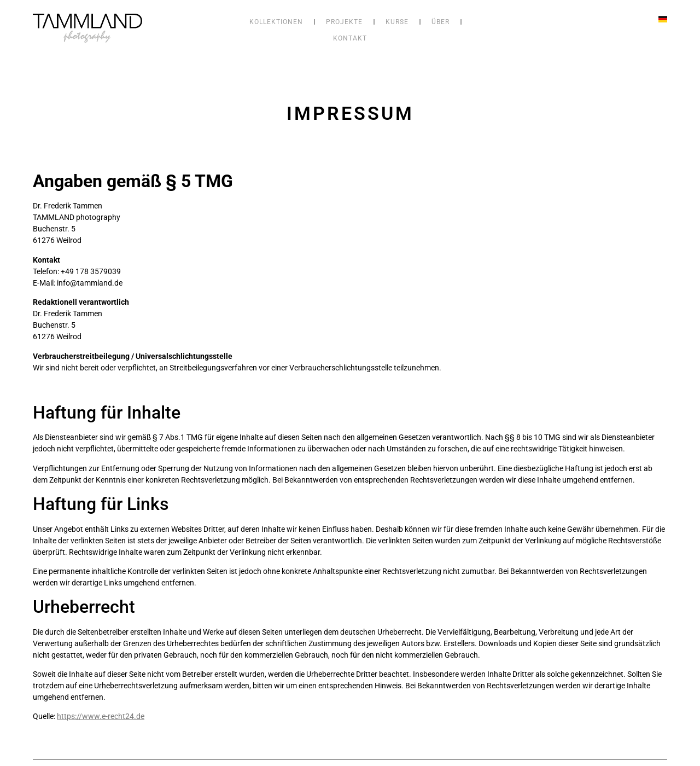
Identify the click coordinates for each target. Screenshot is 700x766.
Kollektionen (276, 22)
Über (441, 22)
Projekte (344, 22)
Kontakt (350, 38)
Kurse (397, 22)
